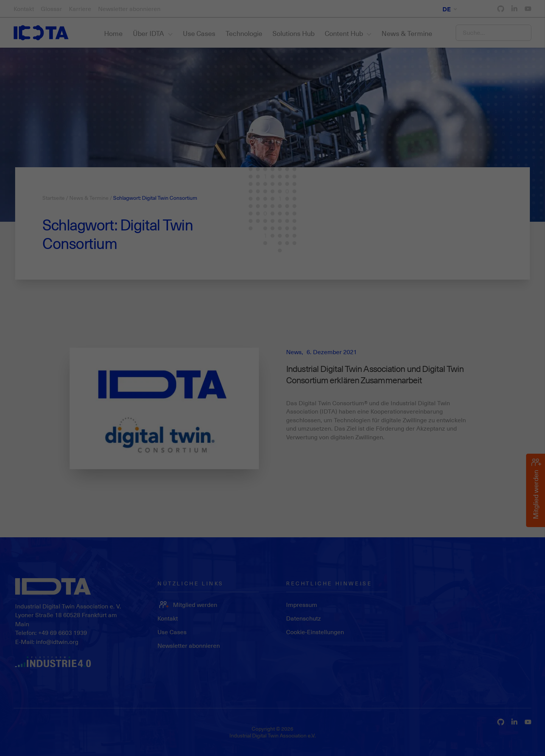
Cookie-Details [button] (442, 744)
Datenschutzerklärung (215, 717)
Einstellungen (354, 717)
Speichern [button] (477, 697)
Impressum (516, 744)
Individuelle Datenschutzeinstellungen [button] (477, 723)
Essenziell (23, 740)
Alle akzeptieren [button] (477, 675)
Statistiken (62, 740)
